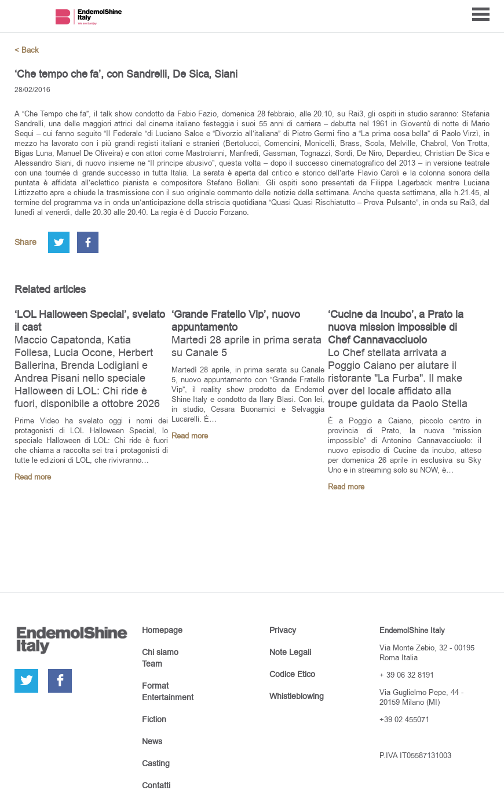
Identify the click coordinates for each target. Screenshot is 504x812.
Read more (33, 477)
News (152, 741)
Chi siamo (160, 652)
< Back (27, 50)
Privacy (283, 630)
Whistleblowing (297, 696)
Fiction (154, 719)
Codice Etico (292, 674)
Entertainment (168, 697)
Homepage (162, 630)
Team (152, 664)
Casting (156, 763)
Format (155, 686)
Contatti (156, 785)
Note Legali (290, 652)
